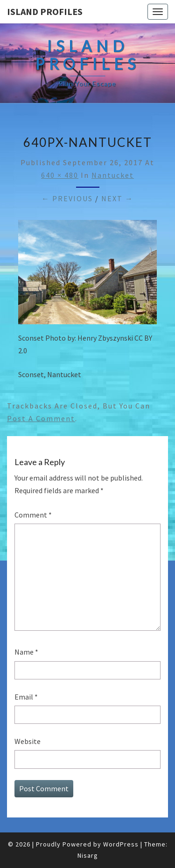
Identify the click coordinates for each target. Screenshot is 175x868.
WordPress (121, 844)
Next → (117, 198)
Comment (33, 515)
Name (26, 652)
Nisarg (88, 855)
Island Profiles (45, 11)
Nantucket (113, 175)
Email (26, 697)
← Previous (67, 198)
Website (28, 741)
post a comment (41, 418)
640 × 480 (60, 175)
